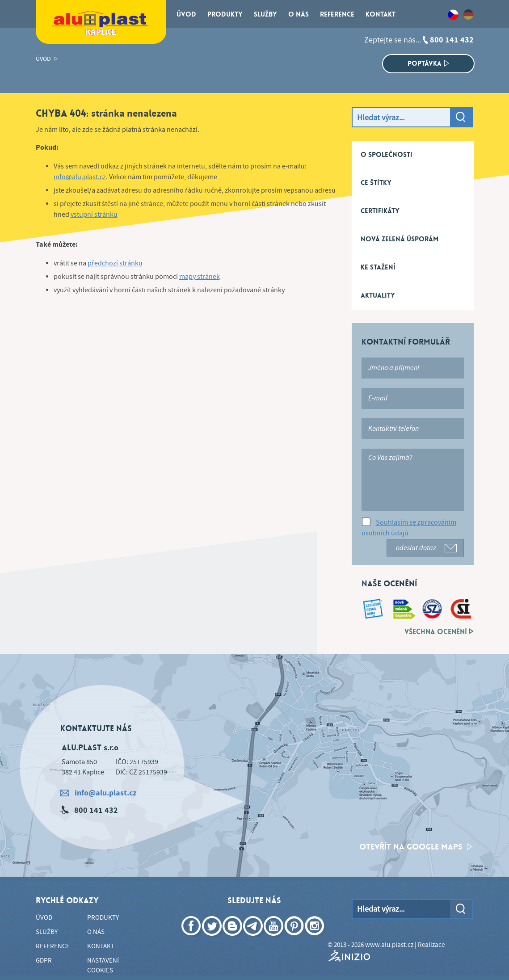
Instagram (315, 939)
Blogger (233, 939)
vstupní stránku (94, 215)
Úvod (43, 59)
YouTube (274, 939)
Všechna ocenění (439, 632)
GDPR (44, 961)
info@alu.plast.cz (80, 177)
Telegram (254, 939)
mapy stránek (200, 277)
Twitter (213, 939)
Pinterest (295, 939)
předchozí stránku (115, 263)
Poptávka (428, 63)
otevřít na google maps (416, 847)
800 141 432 (452, 40)
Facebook (192, 939)
